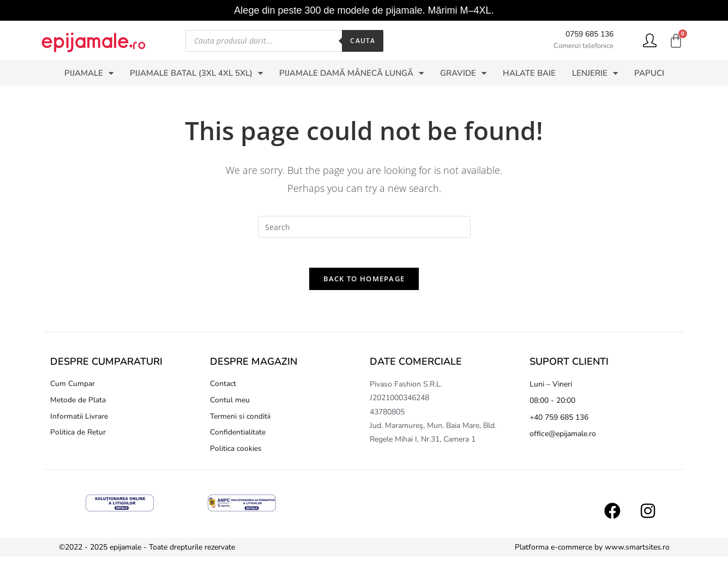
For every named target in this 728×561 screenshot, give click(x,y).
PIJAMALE (89, 73)
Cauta (363, 41)
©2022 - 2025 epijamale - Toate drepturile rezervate (147, 551)
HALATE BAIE (529, 73)
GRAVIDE (463, 73)
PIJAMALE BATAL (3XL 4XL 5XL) (196, 73)
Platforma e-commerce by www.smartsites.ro (592, 551)
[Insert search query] (364, 227)
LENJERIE (595, 73)
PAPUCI (649, 73)
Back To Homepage (364, 282)
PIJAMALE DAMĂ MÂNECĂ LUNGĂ (351, 73)
